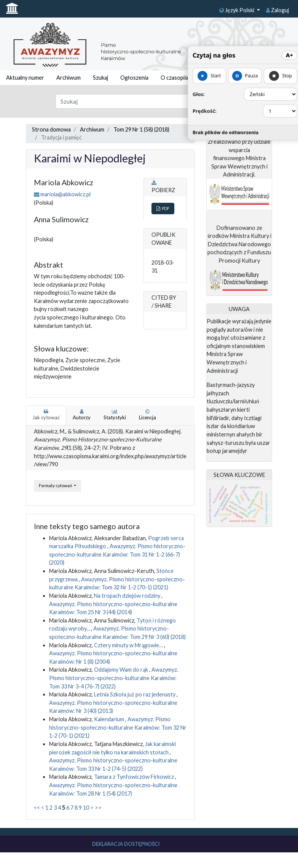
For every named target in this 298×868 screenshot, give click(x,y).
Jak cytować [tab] (46, 415)
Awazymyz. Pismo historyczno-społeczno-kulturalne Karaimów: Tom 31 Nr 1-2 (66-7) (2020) (117, 554)
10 (86, 808)
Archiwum (69, 78)
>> (98, 808)
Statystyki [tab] (115, 415)
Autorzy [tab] (82, 415)
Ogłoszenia (134, 78)
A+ (289, 55)
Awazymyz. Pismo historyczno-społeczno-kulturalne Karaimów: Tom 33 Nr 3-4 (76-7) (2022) (114, 678)
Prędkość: (205, 111)
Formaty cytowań (56, 485)
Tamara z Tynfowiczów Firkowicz (135, 777)
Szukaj (100, 78)
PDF (163, 208)
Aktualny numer (25, 78)
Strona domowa (51, 129)
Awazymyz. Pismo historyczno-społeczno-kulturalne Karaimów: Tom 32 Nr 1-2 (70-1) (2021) (118, 727)
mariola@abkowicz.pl (65, 194)
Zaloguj (277, 10)
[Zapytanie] (137, 101)
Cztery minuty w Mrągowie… (129, 645)
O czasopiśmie (178, 78)
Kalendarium (110, 719)
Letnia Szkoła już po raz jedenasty (135, 694)
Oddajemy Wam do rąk (122, 670)
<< (37, 808)
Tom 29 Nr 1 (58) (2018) (141, 129)
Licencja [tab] (147, 415)
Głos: (199, 94)
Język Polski (237, 10)
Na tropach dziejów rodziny (128, 596)
